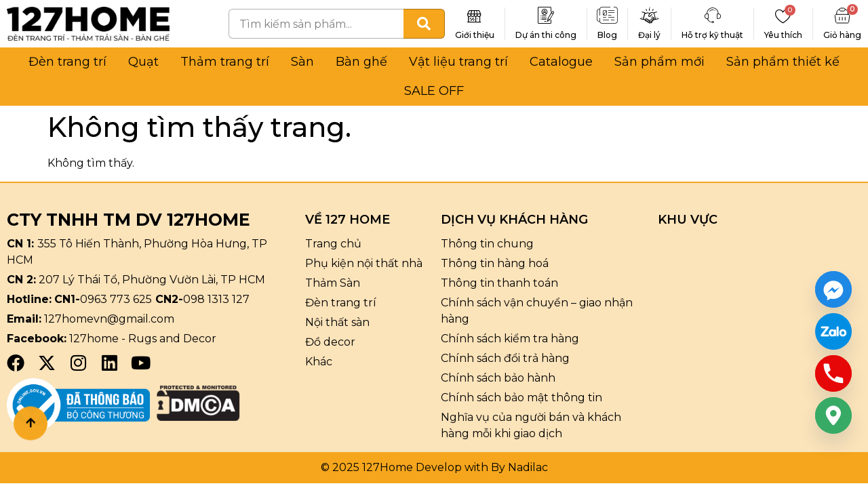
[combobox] (316, 24)
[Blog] (608, 16)
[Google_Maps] (833, 415)
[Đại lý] (650, 16)
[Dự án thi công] (546, 16)
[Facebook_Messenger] (833, 289)
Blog (607, 35)
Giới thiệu (475, 35)
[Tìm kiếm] (424, 24)
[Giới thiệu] (475, 16)
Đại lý (649, 35)
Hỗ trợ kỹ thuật (712, 35)
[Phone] (833, 373)
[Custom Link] (833, 331)
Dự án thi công (546, 35)
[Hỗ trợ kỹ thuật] (713, 16)
